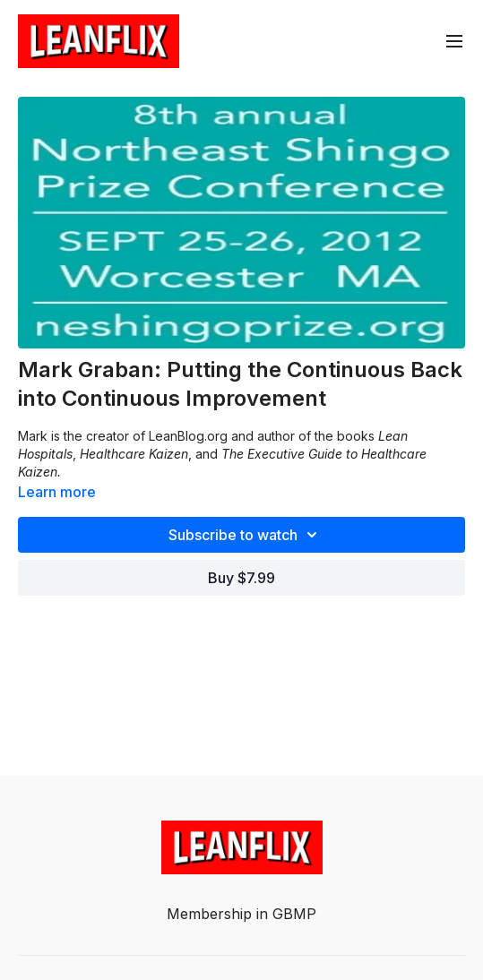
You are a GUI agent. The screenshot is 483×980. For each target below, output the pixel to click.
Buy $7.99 (241, 578)
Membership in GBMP (241, 914)
